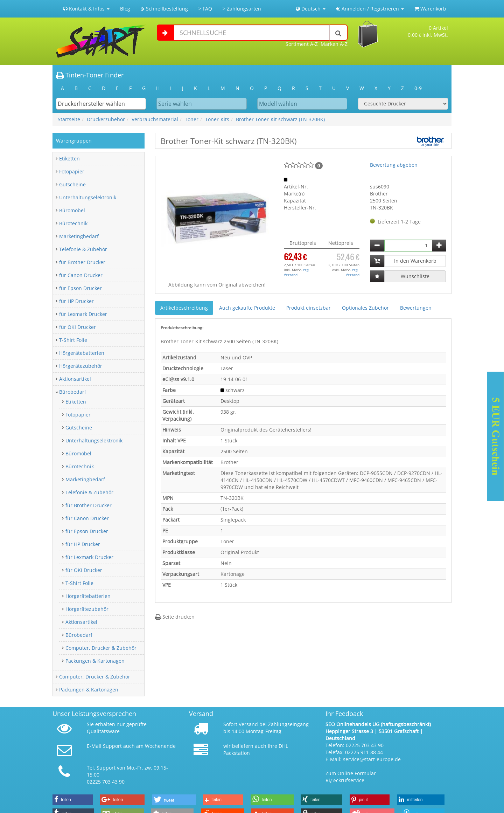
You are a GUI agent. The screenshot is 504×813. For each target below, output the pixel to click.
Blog (125, 9)
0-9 (418, 88)
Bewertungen (416, 308)
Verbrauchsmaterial (155, 119)
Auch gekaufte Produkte (247, 308)
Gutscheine (72, 184)
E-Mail (94, 746)
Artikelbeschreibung (184, 308)
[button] (73, 800)
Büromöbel (72, 210)
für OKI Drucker (78, 327)
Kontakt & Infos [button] (86, 9)
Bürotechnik (73, 223)
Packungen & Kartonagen (95, 661)
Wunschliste (415, 276)
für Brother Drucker (82, 262)
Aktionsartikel (75, 379)
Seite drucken (175, 617)
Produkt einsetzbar (309, 308)
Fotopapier (72, 171)
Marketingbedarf (79, 236)
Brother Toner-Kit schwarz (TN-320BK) (280, 119)
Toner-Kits (217, 119)
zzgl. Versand (297, 272)
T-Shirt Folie (73, 340)
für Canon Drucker (81, 275)
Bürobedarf (73, 392)
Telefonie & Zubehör (83, 249)
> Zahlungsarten (242, 9)
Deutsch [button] (311, 9)
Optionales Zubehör (365, 308)
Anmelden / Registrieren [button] (370, 9)
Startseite (69, 119)
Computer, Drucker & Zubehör (101, 648)
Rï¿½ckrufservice (345, 780)
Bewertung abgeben (394, 165)
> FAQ (205, 9)
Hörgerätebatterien (82, 353)
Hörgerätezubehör (81, 366)
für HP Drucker (76, 301)
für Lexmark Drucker (83, 314)
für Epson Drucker (80, 288)
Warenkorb (430, 9)
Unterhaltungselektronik (88, 197)
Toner (192, 119)
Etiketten (69, 159)
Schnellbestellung (164, 9)
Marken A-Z (334, 44)
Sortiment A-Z (302, 44)
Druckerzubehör (106, 119)
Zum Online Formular (351, 773)
